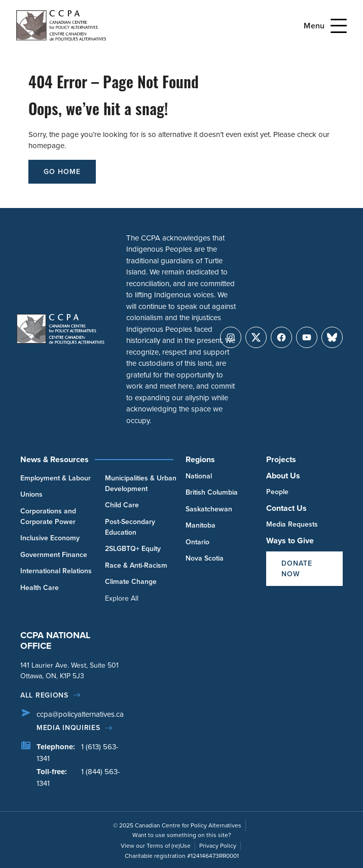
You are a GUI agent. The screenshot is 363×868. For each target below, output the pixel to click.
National (199, 476)
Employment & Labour (56, 478)
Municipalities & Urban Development (141, 483)
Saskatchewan (209, 509)
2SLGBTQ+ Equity (133, 549)
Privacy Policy (218, 846)
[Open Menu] (339, 26)
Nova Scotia (205, 558)
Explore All (122, 598)
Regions (200, 459)
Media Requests (292, 524)
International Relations (56, 571)
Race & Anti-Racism (136, 565)
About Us (283, 476)
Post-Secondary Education (130, 527)
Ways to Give (290, 541)
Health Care (40, 588)
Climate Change (131, 582)
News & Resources (55, 459)
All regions (44, 695)
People (277, 492)
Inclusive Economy (50, 538)
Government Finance (54, 555)
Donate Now (297, 569)
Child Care (122, 505)
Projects (281, 459)
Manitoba (201, 525)
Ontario (197, 542)
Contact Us (286, 508)
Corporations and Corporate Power (48, 516)
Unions (31, 494)
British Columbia (212, 492)
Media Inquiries (68, 728)
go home (62, 172)
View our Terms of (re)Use (156, 846)
